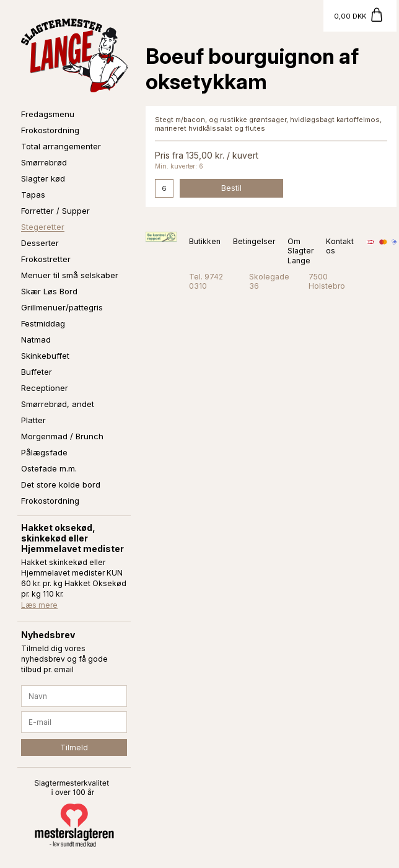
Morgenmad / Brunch (62, 436)
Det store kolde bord (61, 484)
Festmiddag (43, 323)
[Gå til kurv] (360, 16)
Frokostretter (46, 259)
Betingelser (254, 241)
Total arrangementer (61, 146)
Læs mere (39, 605)
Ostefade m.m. (49, 468)
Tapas (33, 195)
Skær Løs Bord (49, 291)
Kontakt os (340, 246)
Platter (33, 420)
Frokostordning (50, 130)
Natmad (36, 340)
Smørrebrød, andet (58, 404)
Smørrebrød (44, 162)
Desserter (40, 243)
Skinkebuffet (45, 356)
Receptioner (45, 388)
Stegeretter (43, 227)
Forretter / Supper (55, 211)
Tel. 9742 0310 (206, 282)
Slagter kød (43, 178)
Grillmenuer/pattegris (62, 307)
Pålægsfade (44, 452)
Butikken (205, 241)
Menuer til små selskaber (70, 275)
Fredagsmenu (48, 114)
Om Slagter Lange (300, 251)
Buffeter (37, 372)
